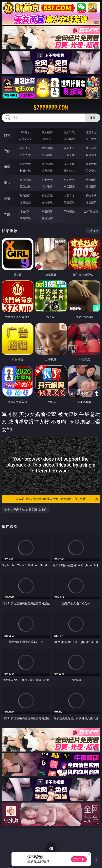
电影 (7, 167)
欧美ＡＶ (69, 148)
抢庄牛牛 (91, 139)
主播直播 (69, 155)
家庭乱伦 (47, 195)
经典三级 (47, 171)
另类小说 (47, 202)
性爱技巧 (91, 202)
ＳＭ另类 (91, 155)
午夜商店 (47, 211)
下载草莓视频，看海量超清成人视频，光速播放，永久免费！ (56, 499)
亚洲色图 (47, 180)
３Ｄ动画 (91, 148)
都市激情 (25, 195)
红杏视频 (25, 218)
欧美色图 (69, 180)
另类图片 (91, 186)
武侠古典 (91, 195)
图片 (7, 183)
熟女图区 (69, 186)
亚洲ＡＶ (25, 148)
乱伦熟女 (69, 171)
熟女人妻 (25, 155)
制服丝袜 (25, 171)
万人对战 (69, 132)
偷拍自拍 (47, 164)
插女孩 (25, 211)
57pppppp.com (51, 108)
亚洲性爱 (25, 164)
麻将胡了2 (25, 139)
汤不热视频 (91, 211)
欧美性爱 (91, 164)
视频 (7, 151)
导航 (7, 214)
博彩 (7, 135)
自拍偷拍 (47, 148)
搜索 (92, 118)
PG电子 (25, 132)
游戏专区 (91, 132)
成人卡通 (69, 164)
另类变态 (91, 171)
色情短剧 (47, 218)
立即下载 (79, 859)
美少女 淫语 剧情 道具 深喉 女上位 (26, 510)
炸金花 (47, 139)
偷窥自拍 (25, 180)
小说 (7, 198)
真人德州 (47, 132)
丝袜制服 (47, 155)
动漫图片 (91, 180)
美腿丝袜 (25, 186)
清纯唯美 (47, 186)
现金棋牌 (69, 139)
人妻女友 (69, 195)
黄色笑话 (69, 202)
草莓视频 (69, 211)
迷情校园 (25, 202)
